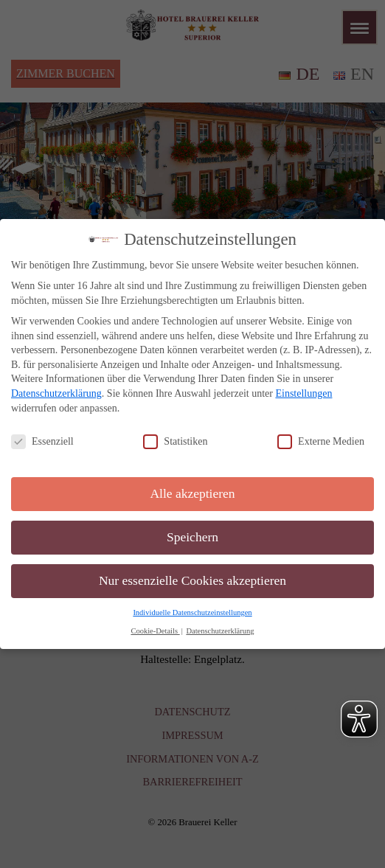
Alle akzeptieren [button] (192, 493)
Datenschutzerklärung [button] (220, 630)
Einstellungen (304, 393)
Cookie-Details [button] (155, 630)
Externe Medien (321, 441)
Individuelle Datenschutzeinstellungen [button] (192, 612)
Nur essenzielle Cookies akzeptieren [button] (192, 580)
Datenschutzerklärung (56, 393)
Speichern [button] (192, 537)
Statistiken (175, 441)
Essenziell (42, 441)
